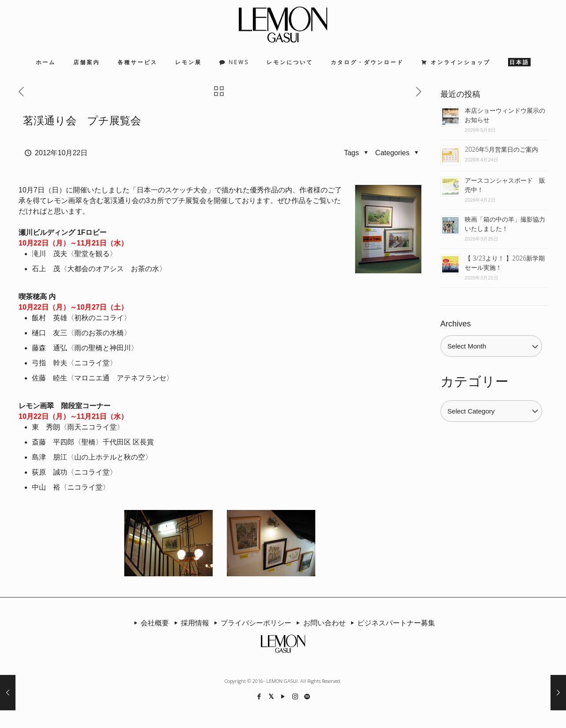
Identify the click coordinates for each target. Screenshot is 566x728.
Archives (456, 324)
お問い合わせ (319, 623)
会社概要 (150, 623)
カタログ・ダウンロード (367, 62)
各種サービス (138, 62)
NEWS (239, 62)
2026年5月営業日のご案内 (501, 149)
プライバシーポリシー (251, 623)
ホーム (46, 62)
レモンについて (290, 62)
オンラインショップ (461, 62)
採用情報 (190, 623)
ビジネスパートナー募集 (391, 623)
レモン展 (188, 62)
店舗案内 (87, 62)
